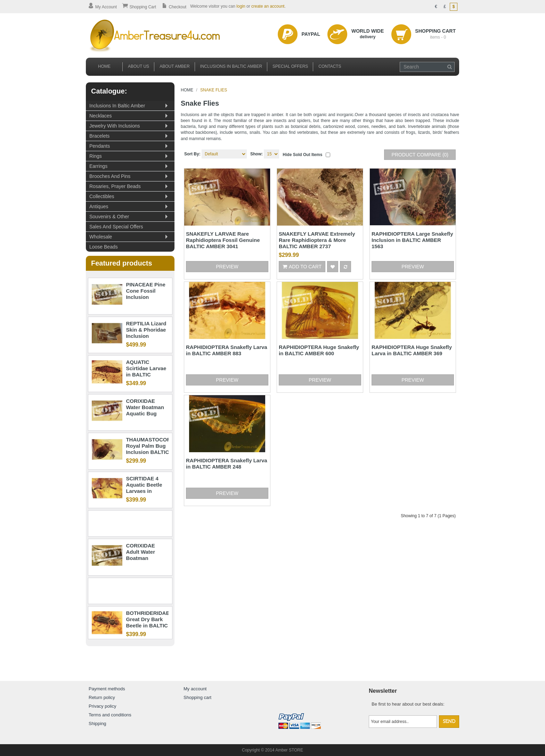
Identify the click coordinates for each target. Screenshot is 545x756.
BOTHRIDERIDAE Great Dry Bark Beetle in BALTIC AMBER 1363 (148, 622)
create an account (268, 6)
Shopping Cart (139, 7)
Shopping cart (197, 697)
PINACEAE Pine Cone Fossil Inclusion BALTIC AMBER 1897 (145, 297)
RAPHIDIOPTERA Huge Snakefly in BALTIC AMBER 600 (319, 350)
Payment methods (107, 689)
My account (195, 689)
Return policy (102, 697)
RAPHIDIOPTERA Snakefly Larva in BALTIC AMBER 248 (227, 464)
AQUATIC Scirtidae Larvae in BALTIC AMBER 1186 (146, 371)
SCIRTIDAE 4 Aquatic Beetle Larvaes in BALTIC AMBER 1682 (145, 491)
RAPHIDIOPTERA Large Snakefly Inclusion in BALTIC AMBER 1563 (412, 240)
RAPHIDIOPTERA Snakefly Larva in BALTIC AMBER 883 (227, 350)
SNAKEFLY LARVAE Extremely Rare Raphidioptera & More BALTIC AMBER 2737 (317, 240)
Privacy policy (102, 706)
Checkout (174, 7)
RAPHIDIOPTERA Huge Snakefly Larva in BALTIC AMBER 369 (412, 350)
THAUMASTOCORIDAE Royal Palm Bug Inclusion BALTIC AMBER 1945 (154, 449)
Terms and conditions (110, 715)
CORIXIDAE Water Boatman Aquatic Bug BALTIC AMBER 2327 (145, 413)
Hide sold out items (302, 155)
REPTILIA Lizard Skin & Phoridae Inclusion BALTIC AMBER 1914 (146, 336)
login (241, 6)
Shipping (97, 724)
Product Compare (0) (420, 155)
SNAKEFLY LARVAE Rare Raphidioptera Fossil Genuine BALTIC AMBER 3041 (223, 240)
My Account (102, 7)
